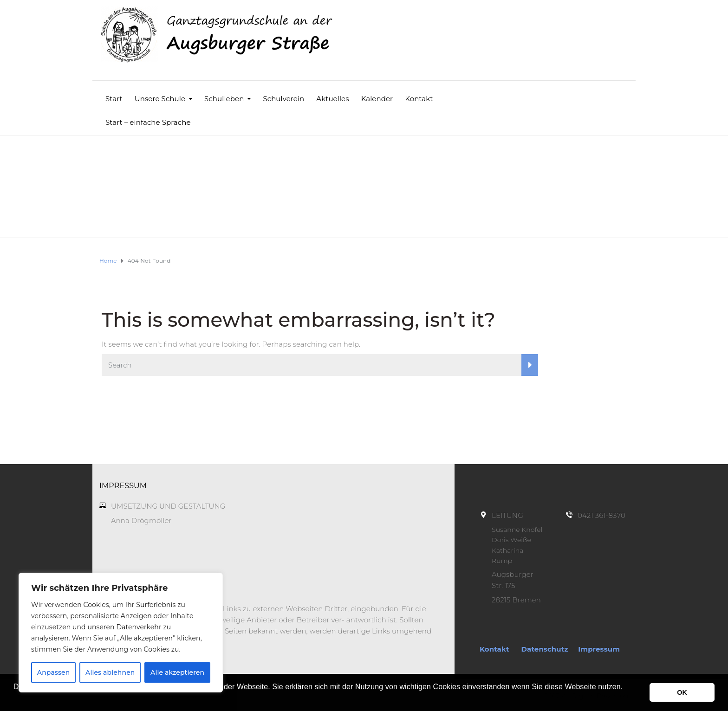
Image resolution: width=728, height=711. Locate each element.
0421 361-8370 (601, 515)
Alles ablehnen (110, 672)
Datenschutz (545, 649)
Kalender (377, 99)
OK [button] (682, 692)
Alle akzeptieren (177, 672)
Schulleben (224, 99)
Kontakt (419, 99)
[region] (121, 633)
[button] (15, 699)
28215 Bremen (516, 600)
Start (114, 99)
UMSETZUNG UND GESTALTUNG (168, 506)
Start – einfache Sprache (148, 122)
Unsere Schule (160, 99)
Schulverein (283, 99)
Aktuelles (332, 99)
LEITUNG (507, 515)
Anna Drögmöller (141, 520)
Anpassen (54, 672)
